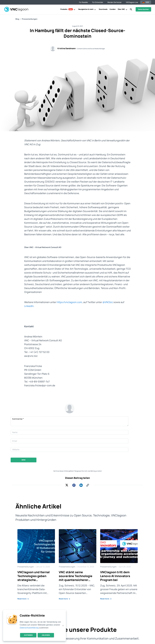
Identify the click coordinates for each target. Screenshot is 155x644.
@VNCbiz (108, 302)
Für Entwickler (98, 2)
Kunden (113, 9)
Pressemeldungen (30, 19)
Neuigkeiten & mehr (86, 9)
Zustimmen (28, 635)
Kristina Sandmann (67, 48)
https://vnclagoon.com (69, 302)
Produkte (67, 9)
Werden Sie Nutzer (114, 2)
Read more (23, 599)
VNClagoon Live (132, 2)
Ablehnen (46, 635)
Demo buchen (143, 9)
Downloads (103, 9)
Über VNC (121, 9)
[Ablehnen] (63, 625)
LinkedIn (29, 306)
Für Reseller (83, 2)
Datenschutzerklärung (29, 628)
